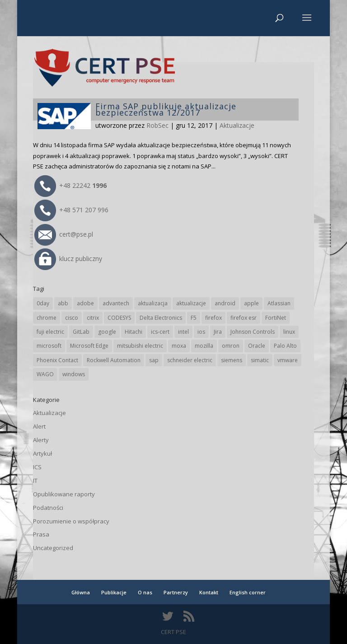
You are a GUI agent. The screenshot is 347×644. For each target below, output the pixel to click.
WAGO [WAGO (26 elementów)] (45, 374)
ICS (37, 467)
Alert (39, 426)
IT (35, 481)
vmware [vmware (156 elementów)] (288, 360)
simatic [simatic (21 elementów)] (260, 360)
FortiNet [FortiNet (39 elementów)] (276, 318)
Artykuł (42, 453)
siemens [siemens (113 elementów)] (232, 360)
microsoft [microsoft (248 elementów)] (49, 346)
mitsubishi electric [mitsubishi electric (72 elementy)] (140, 346)
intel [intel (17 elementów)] (183, 332)
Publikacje (114, 592)
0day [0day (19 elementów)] (43, 303)
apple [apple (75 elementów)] (251, 303)
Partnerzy (176, 592)
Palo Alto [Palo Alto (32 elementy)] (285, 346)
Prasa (41, 534)
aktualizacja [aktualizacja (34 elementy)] (153, 303)
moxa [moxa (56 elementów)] (179, 346)
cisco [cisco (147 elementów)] (72, 318)
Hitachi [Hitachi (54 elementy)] (134, 332)
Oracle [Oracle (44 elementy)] (257, 346)
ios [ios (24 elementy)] (201, 332)
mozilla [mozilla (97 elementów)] (204, 346)
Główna (81, 592)
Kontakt (209, 592)
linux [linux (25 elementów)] (289, 332)
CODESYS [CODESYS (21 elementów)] (119, 318)
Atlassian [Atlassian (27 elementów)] (279, 303)
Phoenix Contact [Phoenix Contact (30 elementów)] (57, 360)
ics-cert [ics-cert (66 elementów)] (160, 332)
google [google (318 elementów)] (107, 332)
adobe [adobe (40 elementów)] (85, 303)
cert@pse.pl (64, 234)
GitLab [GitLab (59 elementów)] (81, 332)
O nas (145, 592)
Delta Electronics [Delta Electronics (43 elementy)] (161, 318)
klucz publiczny (68, 259)
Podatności (48, 508)
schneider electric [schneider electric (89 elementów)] (190, 360)
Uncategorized (53, 548)
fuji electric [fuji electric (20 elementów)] (50, 332)
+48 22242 (70, 185)
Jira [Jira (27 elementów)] (218, 332)
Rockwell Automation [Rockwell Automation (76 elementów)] (114, 360)
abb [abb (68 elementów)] (63, 303)
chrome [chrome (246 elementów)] (47, 318)
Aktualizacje (237, 125)
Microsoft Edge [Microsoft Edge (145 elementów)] (89, 346)
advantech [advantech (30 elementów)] (116, 303)
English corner (248, 592)
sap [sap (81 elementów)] (154, 360)
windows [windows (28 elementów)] (74, 374)
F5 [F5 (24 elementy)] (194, 318)
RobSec (157, 125)
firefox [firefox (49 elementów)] (213, 318)
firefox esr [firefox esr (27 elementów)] (244, 318)
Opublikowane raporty (64, 494)
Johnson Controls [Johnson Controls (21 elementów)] (253, 332)
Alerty (41, 440)
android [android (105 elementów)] (225, 303)
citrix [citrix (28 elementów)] (93, 318)
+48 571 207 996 (71, 210)
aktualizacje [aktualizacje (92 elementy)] (191, 303)
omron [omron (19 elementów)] (231, 346)
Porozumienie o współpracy (71, 521)
